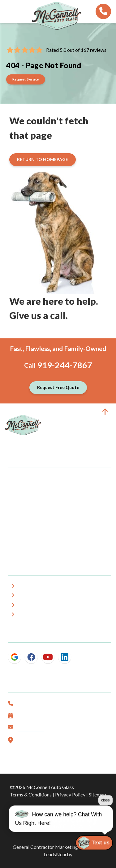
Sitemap (97, 794)
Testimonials (35, 606)
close (105, 823)
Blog (26, 616)
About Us (31, 587)
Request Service (36, 716)
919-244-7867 (65, 365)
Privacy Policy (70, 794)
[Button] (26, 79)
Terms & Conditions (31, 794)
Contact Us (31, 728)
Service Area (35, 596)
